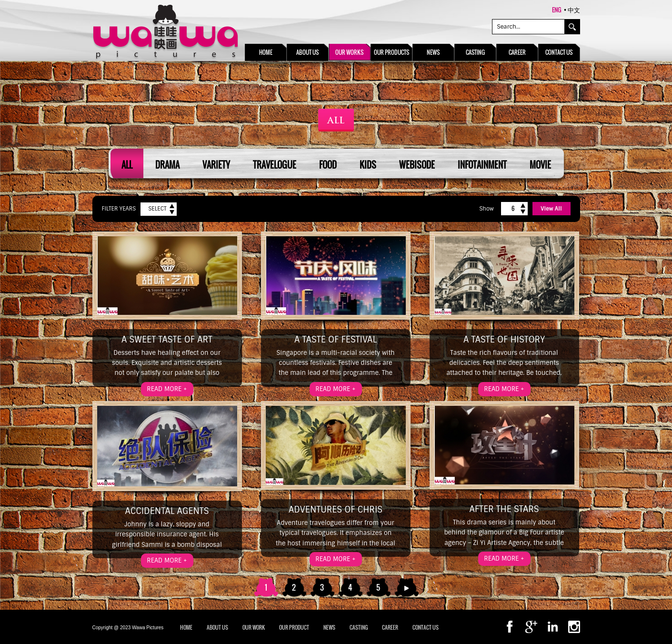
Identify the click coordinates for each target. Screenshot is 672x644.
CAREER (390, 627)
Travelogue (275, 165)
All (127, 165)
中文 (574, 10)
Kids (368, 165)
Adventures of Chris (336, 510)
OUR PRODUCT (294, 627)
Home (186, 627)
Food (328, 165)
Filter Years (119, 209)
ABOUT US (217, 627)
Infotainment (482, 165)
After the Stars (504, 509)
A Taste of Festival (336, 340)
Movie (540, 165)
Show (486, 209)
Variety (216, 165)
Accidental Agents (167, 511)
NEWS (329, 627)
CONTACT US (426, 627)
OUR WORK (254, 627)
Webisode (417, 165)
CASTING (359, 627)
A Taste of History (504, 340)
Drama (167, 165)
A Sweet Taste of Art (167, 340)
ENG (557, 10)
